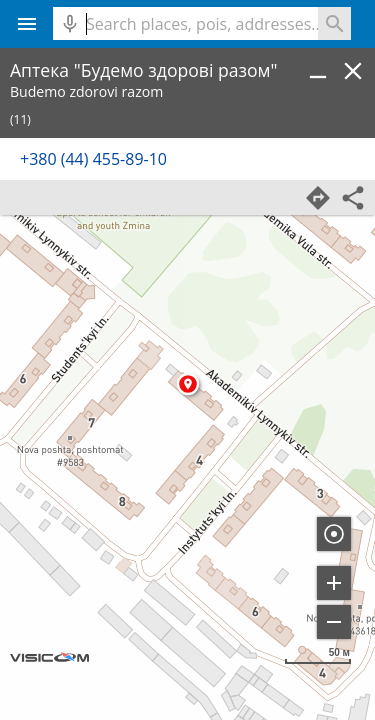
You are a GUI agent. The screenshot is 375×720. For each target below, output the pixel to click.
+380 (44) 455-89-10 (93, 159)
